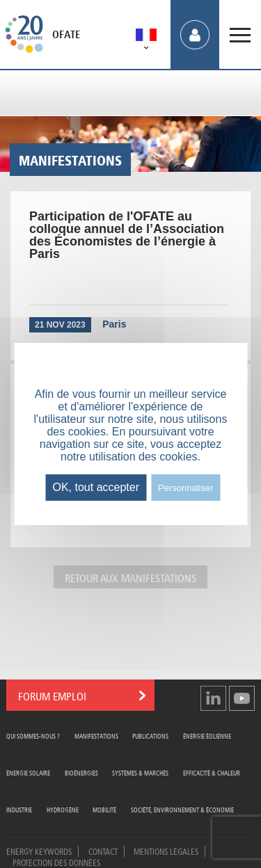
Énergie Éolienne (207, 736)
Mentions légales (166, 851)
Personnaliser (186, 488)
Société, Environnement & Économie (182, 809)
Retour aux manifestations (130, 577)
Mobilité (104, 809)
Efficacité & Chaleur (212, 772)
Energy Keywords (39, 851)
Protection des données (56, 862)
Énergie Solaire (28, 772)
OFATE (66, 35)
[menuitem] (146, 37)
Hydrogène (63, 809)
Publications (150, 736)
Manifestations (96, 736)
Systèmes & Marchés (140, 772)
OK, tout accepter (96, 487)
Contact (103, 851)
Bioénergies (81, 772)
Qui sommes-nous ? (33, 736)
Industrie (19, 809)
